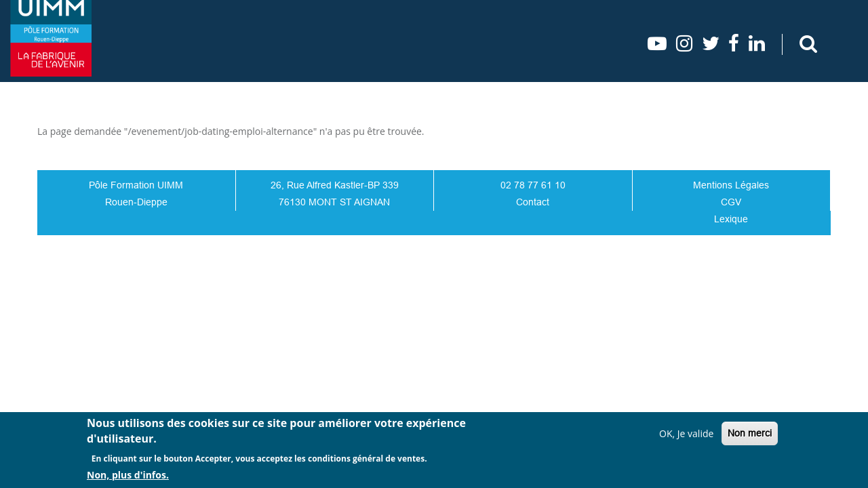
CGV (731, 202)
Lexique (731, 219)
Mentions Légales (731, 185)
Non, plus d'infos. (128, 475)
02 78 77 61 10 (533, 185)
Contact (533, 202)
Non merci (750, 433)
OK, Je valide (686, 433)
